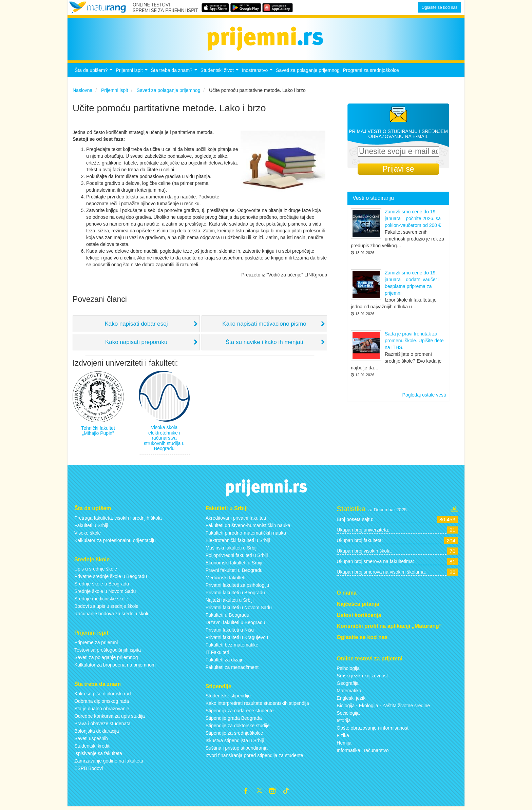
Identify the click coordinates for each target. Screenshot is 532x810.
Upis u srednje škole (96, 571)
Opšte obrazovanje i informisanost (373, 730)
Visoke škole (88, 535)
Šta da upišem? (94, 74)
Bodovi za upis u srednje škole (106, 608)
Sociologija (348, 715)
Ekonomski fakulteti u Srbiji (234, 564)
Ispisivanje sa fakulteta (98, 755)
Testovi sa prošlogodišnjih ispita (108, 652)
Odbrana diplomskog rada (102, 703)
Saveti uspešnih (91, 740)
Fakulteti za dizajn (225, 661)
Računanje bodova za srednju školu (112, 616)
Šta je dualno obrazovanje (102, 711)
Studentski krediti (92, 748)
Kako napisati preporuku (136, 344)
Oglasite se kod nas (440, 7)
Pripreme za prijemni (96, 644)
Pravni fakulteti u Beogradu (234, 572)
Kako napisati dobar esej (136, 326)
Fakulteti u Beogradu (227, 617)
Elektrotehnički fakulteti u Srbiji (238, 542)
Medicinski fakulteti (226, 579)
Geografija (348, 685)
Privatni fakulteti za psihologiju (237, 587)
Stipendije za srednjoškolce (234, 735)
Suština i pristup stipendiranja (237, 750)
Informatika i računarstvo (363, 752)
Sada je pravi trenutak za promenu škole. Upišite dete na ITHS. (414, 343)
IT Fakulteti (217, 654)
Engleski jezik (351, 700)
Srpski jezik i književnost (362, 678)
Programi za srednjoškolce (371, 72)
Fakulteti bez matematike (232, 647)
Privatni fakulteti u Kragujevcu (237, 639)
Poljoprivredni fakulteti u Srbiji (237, 557)
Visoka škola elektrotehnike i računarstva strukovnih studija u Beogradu (164, 440)
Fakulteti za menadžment (232, 669)
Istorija (344, 722)
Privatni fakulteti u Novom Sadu (239, 609)
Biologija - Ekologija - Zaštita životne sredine (383, 708)
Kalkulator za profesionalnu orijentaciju (115, 542)
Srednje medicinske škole (101, 601)
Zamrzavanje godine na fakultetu (109, 763)
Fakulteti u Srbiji (91, 527)
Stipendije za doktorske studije (238, 728)
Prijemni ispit (132, 74)
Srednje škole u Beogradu (102, 586)
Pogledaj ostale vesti (424, 397)
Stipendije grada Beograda (234, 720)
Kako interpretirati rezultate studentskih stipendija (257, 705)
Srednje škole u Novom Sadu (105, 593)
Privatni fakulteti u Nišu (230, 632)
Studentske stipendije (228, 698)
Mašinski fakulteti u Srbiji (232, 549)
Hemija (344, 745)
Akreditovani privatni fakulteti (236, 520)
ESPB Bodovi (89, 770)
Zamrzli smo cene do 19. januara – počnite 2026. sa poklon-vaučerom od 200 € (413, 220)
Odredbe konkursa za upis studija (110, 718)
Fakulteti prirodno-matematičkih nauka (246, 535)
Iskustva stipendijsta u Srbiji (235, 742)
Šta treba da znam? (175, 74)
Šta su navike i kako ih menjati (264, 344)
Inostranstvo (258, 74)
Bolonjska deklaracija (97, 733)
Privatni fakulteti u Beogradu (235, 594)
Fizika (343, 737)
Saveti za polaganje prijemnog (308, 72)
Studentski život (220, 74)
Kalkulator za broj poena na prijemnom (115, 667)
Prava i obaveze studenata (102, 726)
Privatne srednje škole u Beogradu (111, 578)
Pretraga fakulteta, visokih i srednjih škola (118, 520)
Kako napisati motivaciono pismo (264, 326)
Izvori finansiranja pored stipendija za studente (254, 757)
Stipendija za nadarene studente (240, 713)
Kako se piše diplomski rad (103, 696)
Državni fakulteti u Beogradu (235, 624)
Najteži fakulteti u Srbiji (230, 602)
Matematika (349, 693)
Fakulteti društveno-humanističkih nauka (248, 527)
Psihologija (348, 670)
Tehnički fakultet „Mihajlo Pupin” (98, 433)
